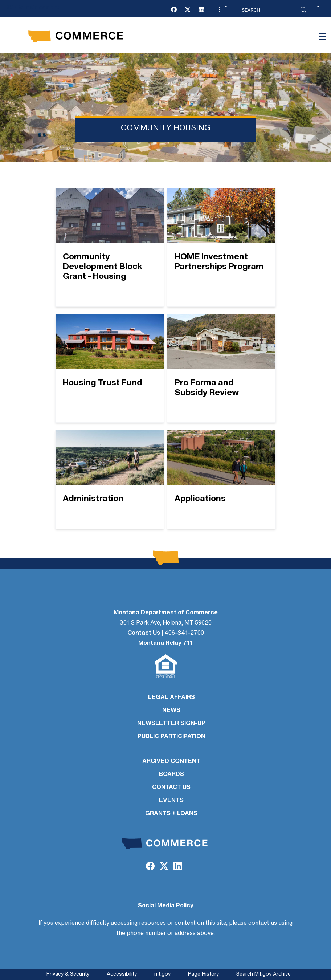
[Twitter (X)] (188, 10)
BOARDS (171, 774)
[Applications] (221, 479)
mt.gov (162, 974)
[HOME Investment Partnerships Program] (221, 247)
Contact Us (144, 633)
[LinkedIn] (201, 10)
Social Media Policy (166, 906)
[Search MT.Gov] (269, 10)
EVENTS (171, 801)
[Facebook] (174, 10)
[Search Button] (303, 10)
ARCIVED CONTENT (171, 761)
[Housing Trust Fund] (110, 369)
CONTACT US (171, 788)
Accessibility (122, 974)
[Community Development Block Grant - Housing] (110, 247)
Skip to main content (32, 8)
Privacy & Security (68, 974)
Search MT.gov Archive (263, 974)
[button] (222, 10)
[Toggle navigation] (323, 36)
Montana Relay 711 (165, 643)
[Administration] (110, 479)
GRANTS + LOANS (171, 814)
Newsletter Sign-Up (171, 724)
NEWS (171, 711)
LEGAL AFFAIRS (171, 698)
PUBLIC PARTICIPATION (171, 737)
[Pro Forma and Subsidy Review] (221, 369)
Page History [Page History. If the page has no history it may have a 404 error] (203, 974)
